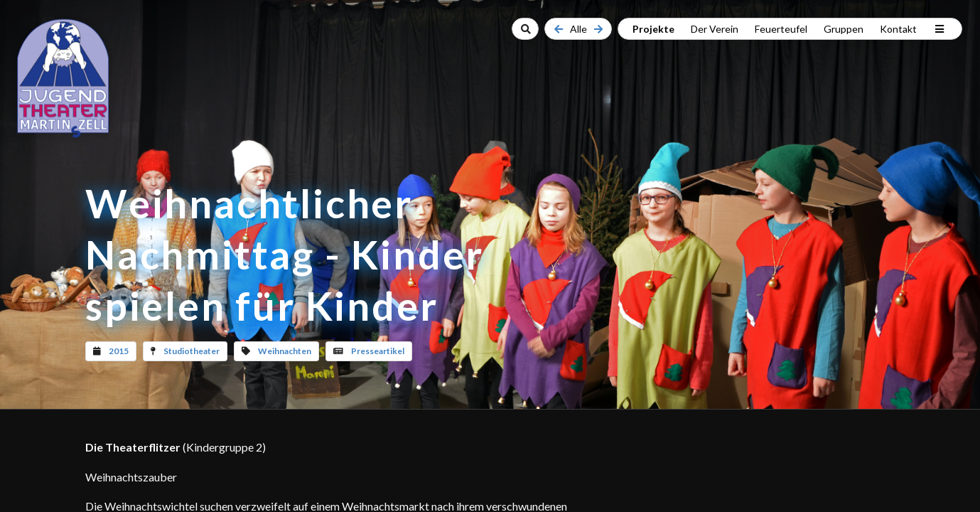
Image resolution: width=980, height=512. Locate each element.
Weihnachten (285, 351)
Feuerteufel (781, 29)
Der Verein (715, 29)
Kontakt (898, 29)
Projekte (653, 29)
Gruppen (844, 29)
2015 (119, 351)
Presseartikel (378, 351)
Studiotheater (192, 351)
